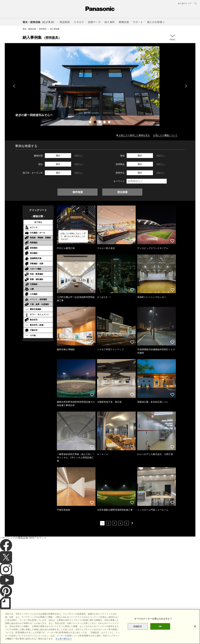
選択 (58, 156)
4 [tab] (105, 122)
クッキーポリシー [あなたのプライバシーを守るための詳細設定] (64, 639)
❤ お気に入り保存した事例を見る (133, 135)
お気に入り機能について (165, 135)
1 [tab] (91, 122)
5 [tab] (110, 122)
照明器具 (43, 29)
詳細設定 (138, 626)
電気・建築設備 (29, 29)
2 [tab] (95, 122)
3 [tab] (100, 122)
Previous (14, 86)
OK (160, 626)
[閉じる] (195, 626)
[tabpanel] (100, 86)
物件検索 (78, 192)
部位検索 (122, 192)
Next (186, 86)
